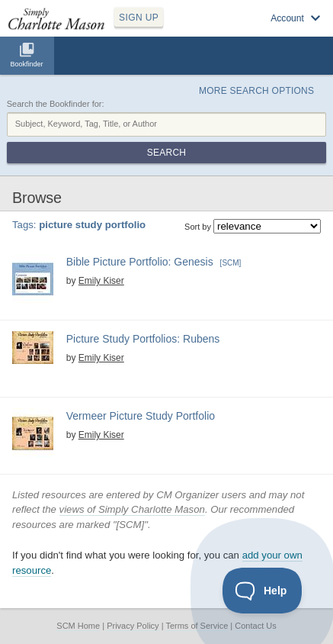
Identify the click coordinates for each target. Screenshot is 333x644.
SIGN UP (139, 18)
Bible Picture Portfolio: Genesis (140, 262)
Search (166, 153)
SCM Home (78, 626)
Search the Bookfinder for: (56, 104)
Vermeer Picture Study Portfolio (141, 416)
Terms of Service (197, 626)
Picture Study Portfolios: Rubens (143, 339)
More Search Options (256, 91)
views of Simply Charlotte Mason (132, 509)
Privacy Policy (133, 626)
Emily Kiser (101, 281)
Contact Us (255, 626)
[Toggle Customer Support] (263, 591)
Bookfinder (26, 64)
